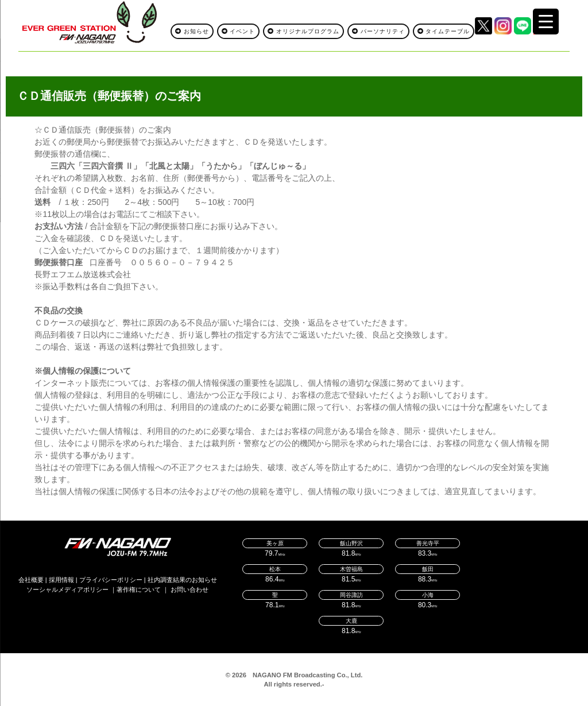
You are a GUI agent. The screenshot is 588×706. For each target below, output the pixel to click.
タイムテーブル (444, 31)
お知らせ (192, 31)
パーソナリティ (378, 31)
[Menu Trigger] (546, 22)
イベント (239, 31)
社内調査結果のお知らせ (182, 580)
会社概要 (31, 580)
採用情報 (61, 580)
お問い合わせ (189, 589)
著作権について (139, 589)
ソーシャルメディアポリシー (67, 589)
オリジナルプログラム (303, 31)
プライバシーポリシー (111, 580)
